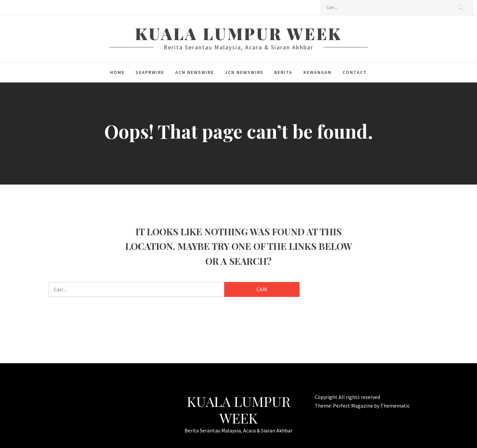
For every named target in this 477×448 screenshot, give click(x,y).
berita (283, 72)
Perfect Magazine (353, 406)
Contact (355, 72)
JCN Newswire (244, 72)
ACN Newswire (195, 72)
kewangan (318, 72)
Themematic (395, 406)
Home (117, 72)
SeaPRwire (150, 72)
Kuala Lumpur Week (238, 33)
